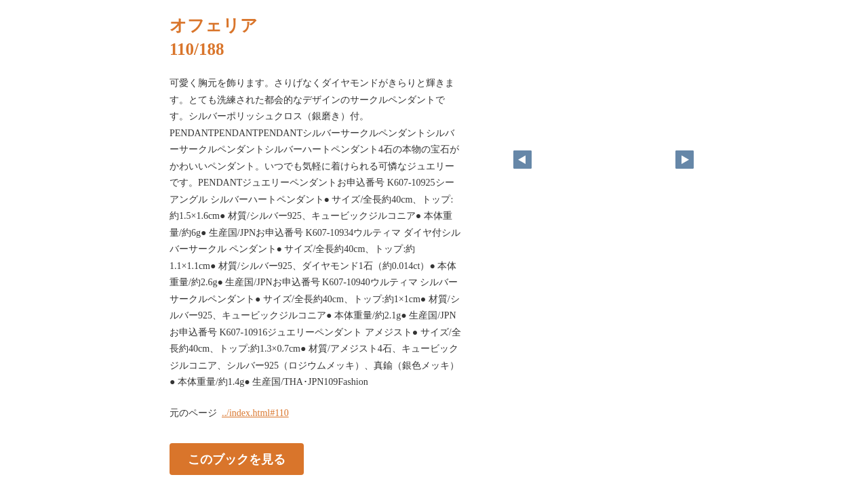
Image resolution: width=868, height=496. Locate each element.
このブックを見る (237, 459)
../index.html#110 (255, 413)
